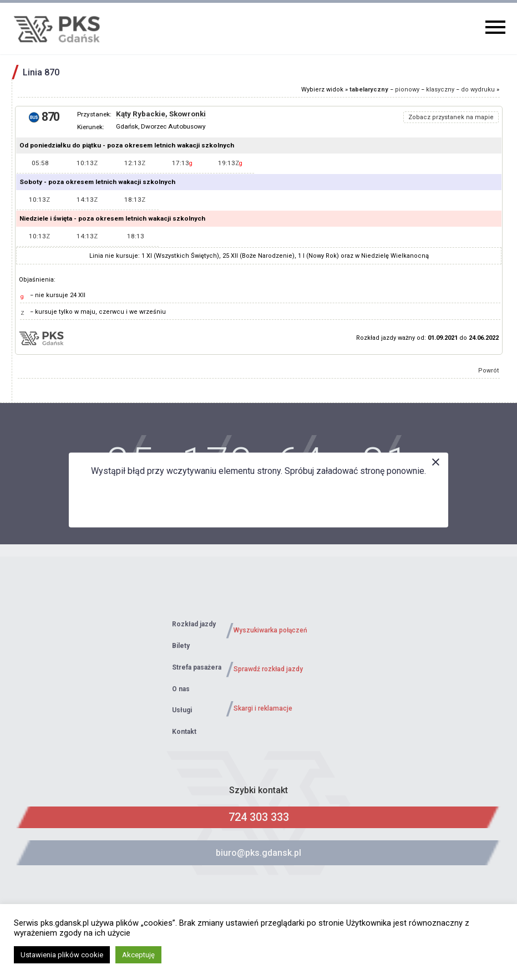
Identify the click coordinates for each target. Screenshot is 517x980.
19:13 (230, 163)
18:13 (135, 200)
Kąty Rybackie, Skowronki (161, 114)
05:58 (40, 163)
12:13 (135, 163)
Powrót (489, 371)
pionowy (407, 90)
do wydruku (478, 90)
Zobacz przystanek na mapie (451, 117)
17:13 (182, 163)
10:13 (87, 163)
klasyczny (440, 90)
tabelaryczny (369, 90)
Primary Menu (495, 27)
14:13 (87, 200)
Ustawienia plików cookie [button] (62, 955)
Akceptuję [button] (138, 955)
